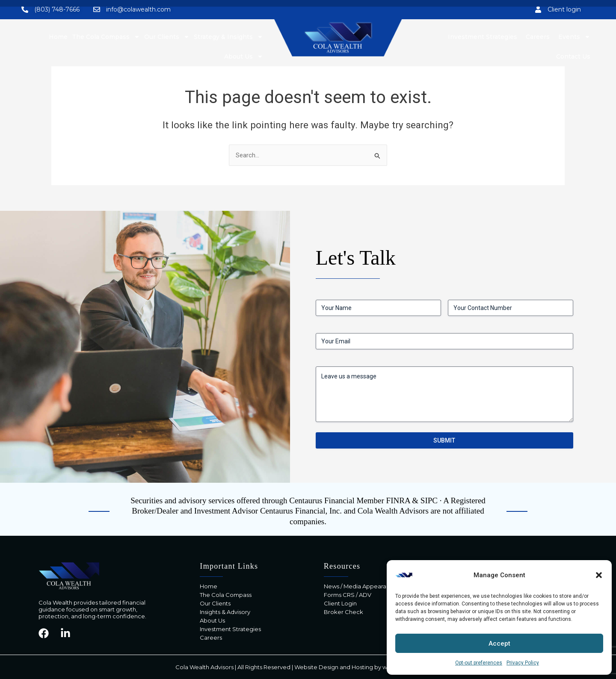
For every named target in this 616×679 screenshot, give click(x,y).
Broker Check (344, 612)
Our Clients (215, 603)
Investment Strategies (230, 629)
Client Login (340, 603)
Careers (211, 638)
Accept (499, 644)
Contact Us (573, 56)
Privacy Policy (523, 663)
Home (209, 586)
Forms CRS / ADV (348, 595)
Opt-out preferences (479, 663)
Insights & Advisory (225, 612)
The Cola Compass (226, 595)
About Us (244, 56)
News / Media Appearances (362, 586)
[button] (599, 575)
